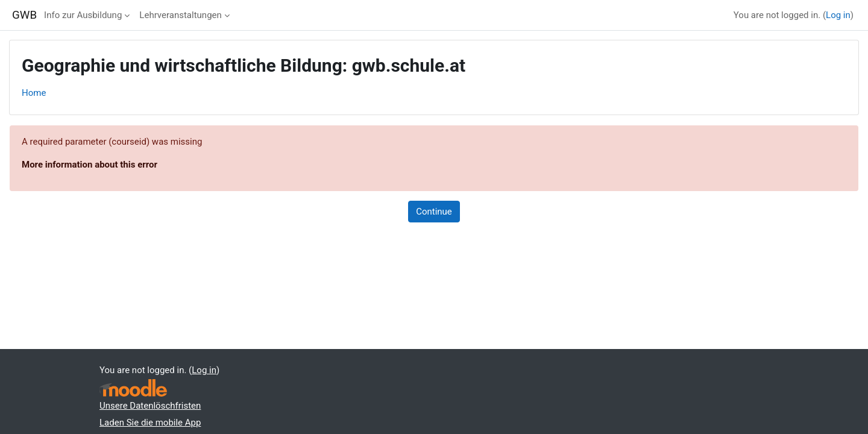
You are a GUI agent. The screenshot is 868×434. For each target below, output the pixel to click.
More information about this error (90, 165)
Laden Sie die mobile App (150, 423)
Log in (838, 15)
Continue (434, 212)
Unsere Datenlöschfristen (150, 406)
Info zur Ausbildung (83, 15)
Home (34, 93)
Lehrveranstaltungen (180, 15)
